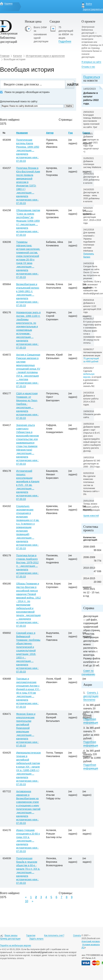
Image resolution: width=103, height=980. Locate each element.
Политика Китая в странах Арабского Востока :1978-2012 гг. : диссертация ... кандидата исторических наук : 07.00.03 (28, 566)
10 (27, 901)
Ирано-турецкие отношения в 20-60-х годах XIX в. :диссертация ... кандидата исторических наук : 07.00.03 (28, 841)
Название (22, 133)
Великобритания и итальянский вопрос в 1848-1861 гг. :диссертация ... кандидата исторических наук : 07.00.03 (28, 295)
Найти (71, 85)
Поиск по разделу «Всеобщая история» (25, 92)
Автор (50, 133)
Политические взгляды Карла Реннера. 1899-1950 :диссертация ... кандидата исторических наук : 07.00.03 (28, 150)
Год (70, 133)
